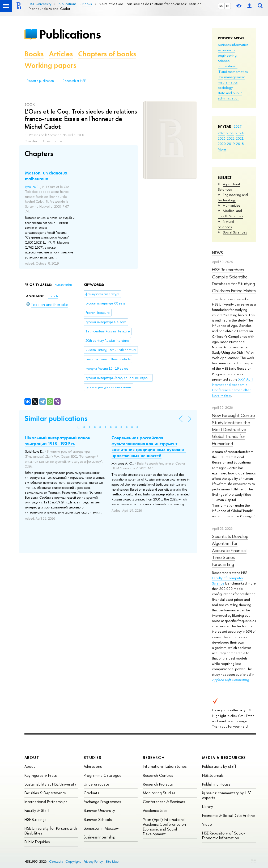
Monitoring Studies (159, 793)
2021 (240, 138)
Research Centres (158, 775)
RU (221, 6)
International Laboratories (165, 766)
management (235, 77)
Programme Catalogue (103, 775)
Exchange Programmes (102, 802)
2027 (238, 126)
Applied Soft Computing (231, 680)
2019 (231, 144)
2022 (231, 138)
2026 (222, 133)
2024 (240, 133)
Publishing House (216, 784)
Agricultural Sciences (229, 187)
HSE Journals (213, 775)
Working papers (50, 65)
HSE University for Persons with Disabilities (51, 831)
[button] (79, 427)
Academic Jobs (155, 810)
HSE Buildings (35, 819)
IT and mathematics (233, 72)
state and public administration (230, 95)
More (222, 149)
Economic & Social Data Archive (229, 815)
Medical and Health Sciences (230, 213)
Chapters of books (107, 54)
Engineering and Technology (233, 197)
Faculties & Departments (45, 793)
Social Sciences (235, 232)
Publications (70, 34)
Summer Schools (98, 819)
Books (34, 54)
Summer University (99, 810)
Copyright (73, 861)
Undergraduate (96, 784)
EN (228, 6)
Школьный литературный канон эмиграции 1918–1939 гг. (58, 441)
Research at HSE (74, 81)
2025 (230, 133)
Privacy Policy (93, 861)
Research (154, 758)
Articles (61, 54)
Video (207, 824)
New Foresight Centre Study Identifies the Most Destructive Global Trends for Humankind (233, 429)
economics (226, 50)
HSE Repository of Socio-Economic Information (224, 835)
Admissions (93, 766)
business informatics (233, 45)
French (53, 296)
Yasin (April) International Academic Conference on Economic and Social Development (164, 827)
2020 (222, 144)
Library (208, 806)
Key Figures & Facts (41, 775)
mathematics (228, 82)
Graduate (92, 793)
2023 (222, 138)
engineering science (227, 58)
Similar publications (56, 418)
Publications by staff (219, 766)
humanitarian (228, 66)
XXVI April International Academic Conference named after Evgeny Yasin (233, 387)
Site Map (112, 861)
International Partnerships (46, 802)
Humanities (231, 205)
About (32, 758)
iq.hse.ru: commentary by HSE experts (227, 795)
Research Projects (158, 784)
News (218, 253)
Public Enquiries (37, 842)
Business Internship (99, 837)
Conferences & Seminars (164, 802)
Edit (254, 860)
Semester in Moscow (101, 828)
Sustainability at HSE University (50, 784)
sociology (225, 87)
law (220, 77)
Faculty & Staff (37, 810)
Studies (93, 758)
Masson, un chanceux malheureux (46, 176)
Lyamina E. (32, 187)
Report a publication (40, 81)
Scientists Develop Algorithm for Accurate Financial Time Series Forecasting (230, 550)
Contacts (56, 861)
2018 (240, 144)
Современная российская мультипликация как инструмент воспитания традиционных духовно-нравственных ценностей (149, 446)
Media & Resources (224, 758)
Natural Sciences (226, 224)
